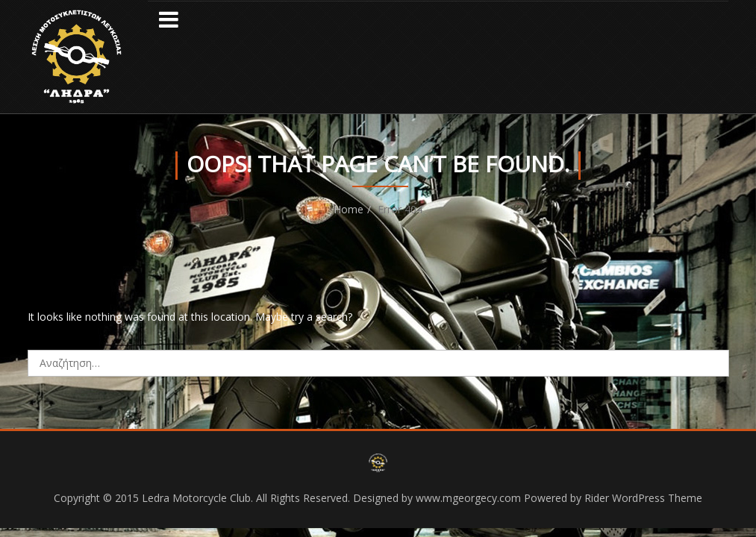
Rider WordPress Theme (643, 498)
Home (349, 209)
